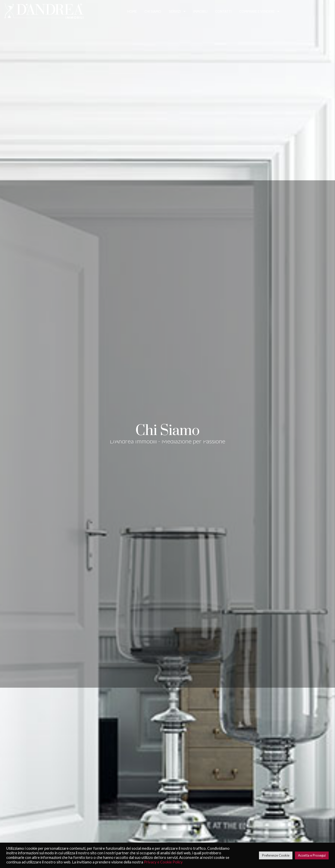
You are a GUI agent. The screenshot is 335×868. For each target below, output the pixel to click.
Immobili (200, 11)
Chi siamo (153, 11)
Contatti (223, 11)
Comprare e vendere (257, 11)
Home (132, 11)
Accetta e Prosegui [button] (312, 855)
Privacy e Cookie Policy (163, 862)
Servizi (175, 11)
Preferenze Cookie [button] (276, 855)
